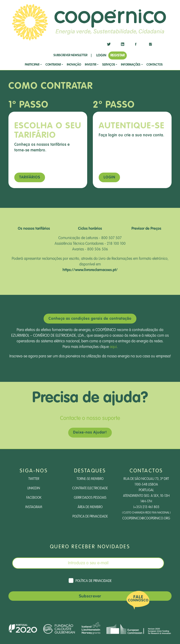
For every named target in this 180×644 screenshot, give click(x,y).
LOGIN (101, 55)
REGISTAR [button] (118, 55)
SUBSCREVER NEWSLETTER (70, 55)
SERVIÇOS (109, 65)
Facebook (34, 498)
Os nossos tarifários (34, 229)
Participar (32, 65)
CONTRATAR (53, 65)
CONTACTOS (155, 65)
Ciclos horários (90, 229)
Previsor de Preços (146, 229)
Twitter (34, 479)
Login (109, 178)
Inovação (74, 65)
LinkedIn (34, 488)
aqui (113, 347)
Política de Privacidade (90, 517)
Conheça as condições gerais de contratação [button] (90, 319)
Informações (131, 65)
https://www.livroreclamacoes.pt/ (90, 270)
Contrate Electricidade (90, 488)
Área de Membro (90, 507)
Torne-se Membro (90, 479)
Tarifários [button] (30, 178)
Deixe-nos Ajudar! (90, 433)
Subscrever (90, 596)
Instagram (34, 507)
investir (91, 65)
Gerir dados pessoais (90, 498)
